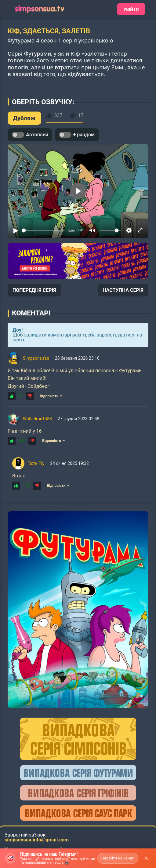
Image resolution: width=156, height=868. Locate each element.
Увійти (131, 9)
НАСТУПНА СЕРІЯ (123, 290)
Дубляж (24, 118)
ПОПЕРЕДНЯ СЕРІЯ (34, 290)
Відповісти (51, 396)
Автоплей (30, 135)
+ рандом (77, 135)
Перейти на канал (118, 858)
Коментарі (31, 313)
